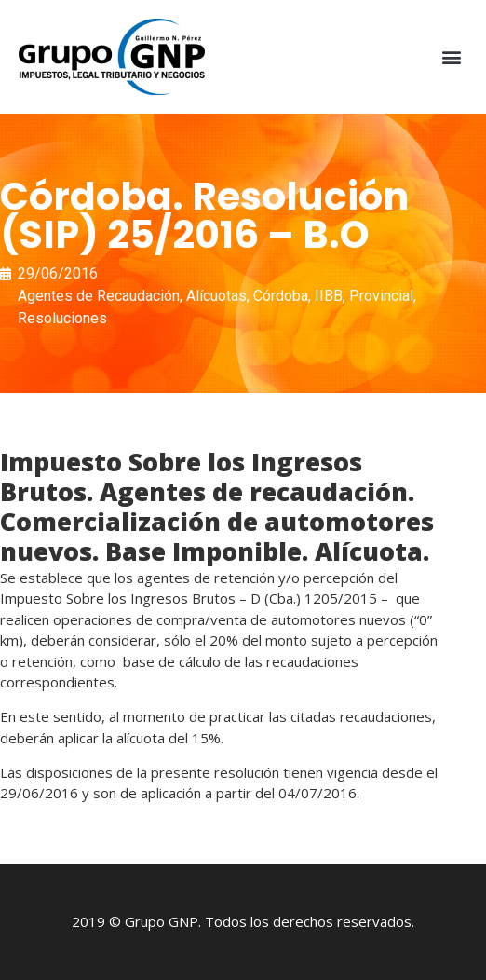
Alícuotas (216, 296)
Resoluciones (62, 318)
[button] (452, 57)
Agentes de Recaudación (99, 296)
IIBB (329, 296)
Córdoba (281, 296)
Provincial (381, 296)
